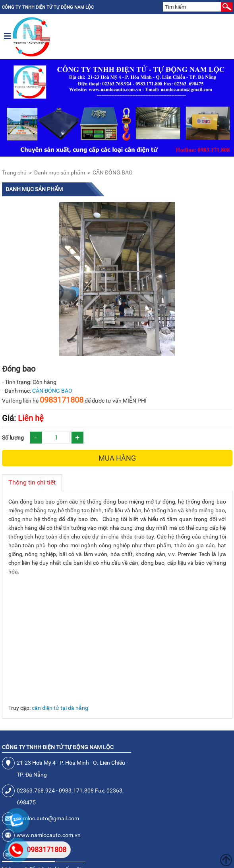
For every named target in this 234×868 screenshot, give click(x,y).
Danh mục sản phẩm (60, 172)
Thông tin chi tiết (32, 482)
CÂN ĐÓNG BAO (113, 172)
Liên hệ (23, 418)
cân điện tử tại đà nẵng (60, 708)
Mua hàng (117, 458)
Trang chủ (14, 172)
